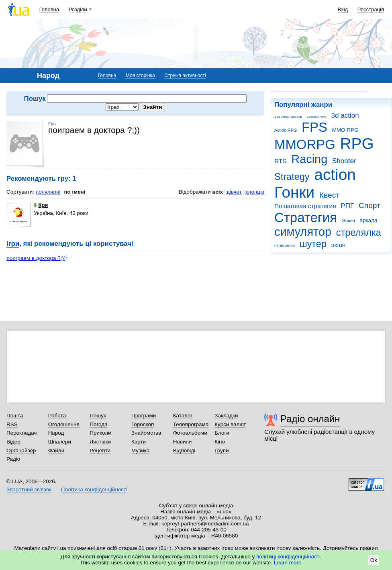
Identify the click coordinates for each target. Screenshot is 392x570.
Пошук (98, 416)
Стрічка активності (185, 76)
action (335, 175)
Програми (144, 416)
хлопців (255, 192)
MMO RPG (345, 130)
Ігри (13, 244)
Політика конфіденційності (94, 489)
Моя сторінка (140, 76)
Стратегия (306, 218)
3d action (345, 115)
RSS (12, 424)
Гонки (294, 192)
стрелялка (359, 233)
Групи (222, 450)
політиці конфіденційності (288, 557)
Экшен (348, 221)
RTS (281, 161)
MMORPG (305, 144)
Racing (309, 159)
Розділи (78, 9)
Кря (41, 205)
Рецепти (100, 450)
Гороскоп (143, 424)
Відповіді (184, 450)
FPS (314, 127)
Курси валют (230, 424)
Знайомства (146, 433)
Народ (56, 433)
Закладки (226, 416)
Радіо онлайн (310, 419)
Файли (56, 450)
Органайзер (21, 450)
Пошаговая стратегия (305, 206)
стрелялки (285, 245)
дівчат (234, 192)
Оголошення (64, 424)
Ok (374, 560)
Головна (49, 9)
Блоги (222, 433)
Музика (140, 450)
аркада (368, 220)
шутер (313, 244)
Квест (329, 195)
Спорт (370, 205)
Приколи (100, 433)
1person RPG (317, 117)
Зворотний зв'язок (29, 489)
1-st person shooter (288, 117)
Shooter (344, 161)
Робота (57, 416)
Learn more (288, 563)
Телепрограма (191, 424)
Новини (183, 442)
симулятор (303, 232)
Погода (98, 424)
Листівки (100, 442)
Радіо (13, 459)
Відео (13, 442)
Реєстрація (371, 9)
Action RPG (286, 130)
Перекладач (21, 433)
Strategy (292, 177)
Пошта (15, 416)
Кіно (220, 442)
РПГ (347, 206)
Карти (139, 442)
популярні (48, 192)
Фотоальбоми (190, 433)
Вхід (343, 9)
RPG (357, 144)
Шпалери (60, 442)
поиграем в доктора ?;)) (36, 258)
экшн (339, 245)
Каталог (183, 416)
